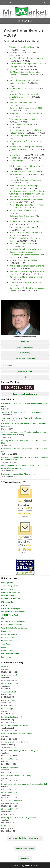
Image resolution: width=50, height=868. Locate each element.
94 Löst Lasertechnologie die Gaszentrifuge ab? (20, 750)
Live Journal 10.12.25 (10, 684)
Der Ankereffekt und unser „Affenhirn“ (26, 221)
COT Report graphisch (10, 654)
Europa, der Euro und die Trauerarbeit (26, 180)
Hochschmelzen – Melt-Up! (21, 210)
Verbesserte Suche (25, 371)
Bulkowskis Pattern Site (11, 599)
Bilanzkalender (7, 631)
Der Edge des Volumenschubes (23, 53)
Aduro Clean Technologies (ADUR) (15, 725)
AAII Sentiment (7, 589)
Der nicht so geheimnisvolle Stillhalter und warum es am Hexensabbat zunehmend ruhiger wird (28, 194)
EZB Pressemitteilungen (11, 608)
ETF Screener (6, 605)
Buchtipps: (6, 826)
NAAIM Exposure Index (11, 592)
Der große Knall (16, 155)
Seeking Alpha (7, 583)
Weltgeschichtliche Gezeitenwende (24, 113)
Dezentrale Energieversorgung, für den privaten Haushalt (24, 784)
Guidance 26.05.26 (9, 692)
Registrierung (25, 353)
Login (25, 377)
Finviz (4, 618)
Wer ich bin (25, 342)
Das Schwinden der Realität (12, 801)
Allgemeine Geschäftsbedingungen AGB (25, 838)
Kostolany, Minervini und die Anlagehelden (18, 817)
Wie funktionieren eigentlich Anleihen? (26, 166)
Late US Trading (8, 650)
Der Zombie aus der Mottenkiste (23, 260)
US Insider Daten (8, 637)
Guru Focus (6, 644)
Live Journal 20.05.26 (10, 792)
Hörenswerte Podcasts (10, 767)
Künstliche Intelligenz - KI (11, 717)
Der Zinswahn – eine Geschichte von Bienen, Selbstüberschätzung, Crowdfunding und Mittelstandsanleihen (27, 252)
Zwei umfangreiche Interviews (22, 227)
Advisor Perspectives (10, 586)
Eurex (4, 647)
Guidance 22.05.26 (9, 700)
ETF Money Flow (8, 602)
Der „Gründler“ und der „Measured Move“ (27, 58)
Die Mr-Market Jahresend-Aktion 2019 (26, 108)
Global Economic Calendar (12, 625)
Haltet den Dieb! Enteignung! (22, 216)
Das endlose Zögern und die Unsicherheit (27, 266)
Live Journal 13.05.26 (10, 759)
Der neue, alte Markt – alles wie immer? (26, 277)
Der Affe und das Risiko (20, 89)
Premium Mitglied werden (25, 358)
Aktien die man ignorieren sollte (23, 282)
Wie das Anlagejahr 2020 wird (22, 47)
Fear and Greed (7, 596)
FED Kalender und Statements (13, 612)
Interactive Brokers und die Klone (15, 742)
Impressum (25, 859)
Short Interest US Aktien (11, 641)
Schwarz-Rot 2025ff (9, 675)
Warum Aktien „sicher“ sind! (21, 102)
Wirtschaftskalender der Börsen (14, 628)
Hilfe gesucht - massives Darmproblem (17, 734)
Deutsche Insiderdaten (10, 634)
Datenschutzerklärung (25, 848)
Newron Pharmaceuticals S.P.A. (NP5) (16, 776)
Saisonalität (6, 657)
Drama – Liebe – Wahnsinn (21, 125)
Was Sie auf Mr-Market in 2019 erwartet (27, 233)
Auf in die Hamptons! (19, 136)
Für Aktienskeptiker (18, 161)
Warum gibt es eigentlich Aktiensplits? (26, 119)
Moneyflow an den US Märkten (14, 621)
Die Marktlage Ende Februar (22, 244)
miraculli (5, 667)
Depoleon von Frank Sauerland (25, 394)
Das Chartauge (7, 709)
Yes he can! (14, 69)
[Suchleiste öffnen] (45, 3)
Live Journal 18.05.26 (10, 809)
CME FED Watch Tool (9, 615)
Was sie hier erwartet (25, 347)
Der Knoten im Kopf (18, 141)
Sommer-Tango (16, 158)
